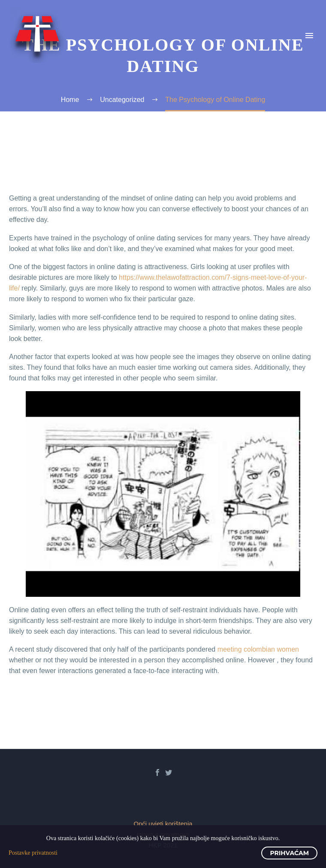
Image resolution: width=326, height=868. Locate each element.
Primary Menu (309, 36)
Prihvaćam (289, 853)
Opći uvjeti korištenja (163, 824)
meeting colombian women (258, 649)
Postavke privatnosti (33, 853)
